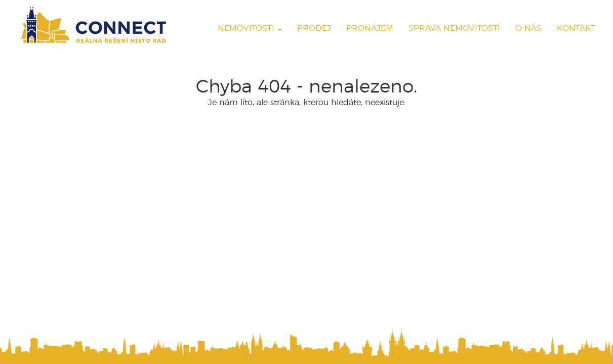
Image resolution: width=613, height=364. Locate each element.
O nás (528, 28)
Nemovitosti (250, 28)
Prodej (314, 28)
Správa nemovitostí (454, 28)
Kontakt (576, 28)
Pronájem (370, 28)
